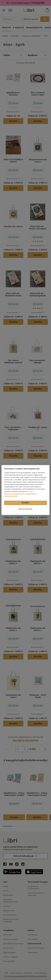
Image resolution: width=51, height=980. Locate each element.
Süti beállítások (26, 509)
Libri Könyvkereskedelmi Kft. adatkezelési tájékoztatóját (20, 494)
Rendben (26, 503)
